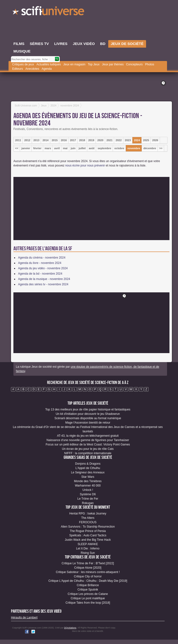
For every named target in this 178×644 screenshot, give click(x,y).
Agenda (47, 69)
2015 (55, 140)
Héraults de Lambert (24, 618)
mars (48, 148)
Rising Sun (88, 553)
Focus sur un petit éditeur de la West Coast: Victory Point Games (88, 444)
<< (17, 148)
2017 (73, 140)
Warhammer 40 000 (88, 486)
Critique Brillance (88, 585)
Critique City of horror (88, 576)
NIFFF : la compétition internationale (88, 453)
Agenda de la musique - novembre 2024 (44, 279)
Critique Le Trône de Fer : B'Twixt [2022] (88, 563)
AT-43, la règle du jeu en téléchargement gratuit (88, 436)
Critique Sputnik (88, 590)
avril (57, 148)
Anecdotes (32, 69)
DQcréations (70, 628)
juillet (82, 148)
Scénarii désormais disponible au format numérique (88, 418)
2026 (155, 140)
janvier (26, 148)
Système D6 (88, 494)
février (37, 148)
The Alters (88, 518)
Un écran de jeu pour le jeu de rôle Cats (88, 449)
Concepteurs (134, 64)
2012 (27, 140)
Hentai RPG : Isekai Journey (88, 513)
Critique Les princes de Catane (88, 594)
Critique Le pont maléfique (88, 598)
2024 (137, 140)
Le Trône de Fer (88, 499)
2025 (146, 140)
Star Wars (88, 477)
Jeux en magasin (74, 64)
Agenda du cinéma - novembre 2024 (42, 258)
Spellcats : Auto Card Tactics (88, 535)
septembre (104, 148)
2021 (109, 140)
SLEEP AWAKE (88, 544)
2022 (119, 140)
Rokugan (88, 503)
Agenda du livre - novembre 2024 (40, 263)
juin (73, 148)
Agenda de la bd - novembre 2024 (40, 274)
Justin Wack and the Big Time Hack (88, 540)
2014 (45, 140)
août (92, 148)
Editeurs (18, 69)
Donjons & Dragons (88, 464)
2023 (128, 140)
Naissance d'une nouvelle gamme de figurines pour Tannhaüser (88, 440)
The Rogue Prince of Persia (88, 531)
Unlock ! (88, 490)
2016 (64, 140)
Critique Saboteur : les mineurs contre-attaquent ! (88, 572)
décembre (150, 148)
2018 (82, 140)
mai (65, 148)
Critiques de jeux (23, 64)
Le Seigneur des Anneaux (88, 472)
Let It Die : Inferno (88, 548)
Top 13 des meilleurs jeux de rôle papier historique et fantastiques (88, 409)
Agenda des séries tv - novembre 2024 (43, 284)
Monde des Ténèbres (88, 481)
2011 (18, 140)
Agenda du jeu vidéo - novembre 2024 (43, 268)
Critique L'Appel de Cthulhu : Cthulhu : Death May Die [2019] (88, 581)
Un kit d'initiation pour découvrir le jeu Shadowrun (88, 414)
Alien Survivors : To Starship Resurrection (88, 527)
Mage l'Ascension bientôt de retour (88, 423)
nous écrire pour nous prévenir (85, 165)
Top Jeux (94, 64)
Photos (150, 64)
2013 (36, 140)
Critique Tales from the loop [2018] (88, 603)
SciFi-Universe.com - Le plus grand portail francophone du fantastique (49, 12)
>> (161, 148)
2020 (100, 140)
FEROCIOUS (88, 522)
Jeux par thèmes (113, 64)
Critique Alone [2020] (88, 568)
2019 (91, 140)
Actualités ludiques (49, 64)
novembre (134, 148)
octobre (119, 148)
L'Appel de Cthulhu (88, 468)
